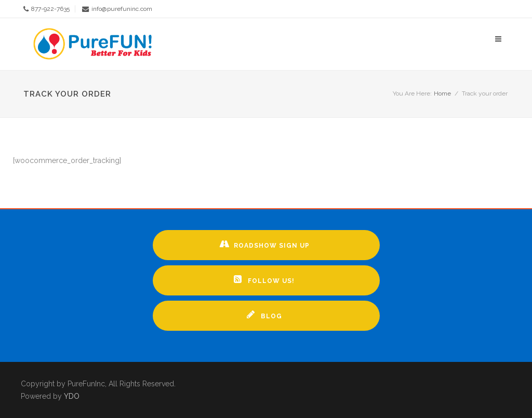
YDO (72, 396)
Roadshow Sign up (264, 244)
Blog (264, 315)
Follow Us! (264, 279)
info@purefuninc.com (122, 9)
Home (442, 93)
